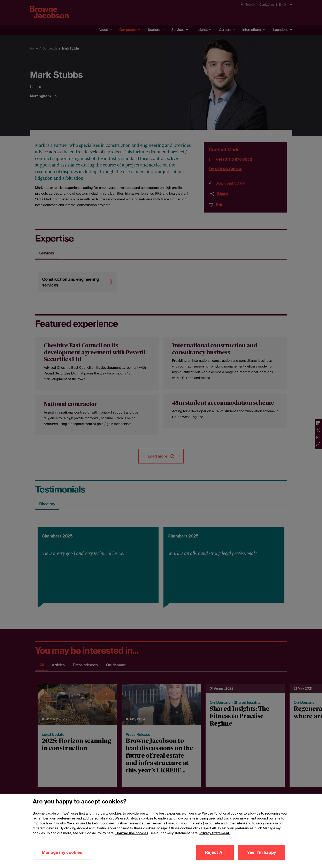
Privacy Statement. (215, 838)
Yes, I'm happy (262, 857)
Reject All (215, 857)
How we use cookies (132, 838)
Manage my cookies (62, 857)
